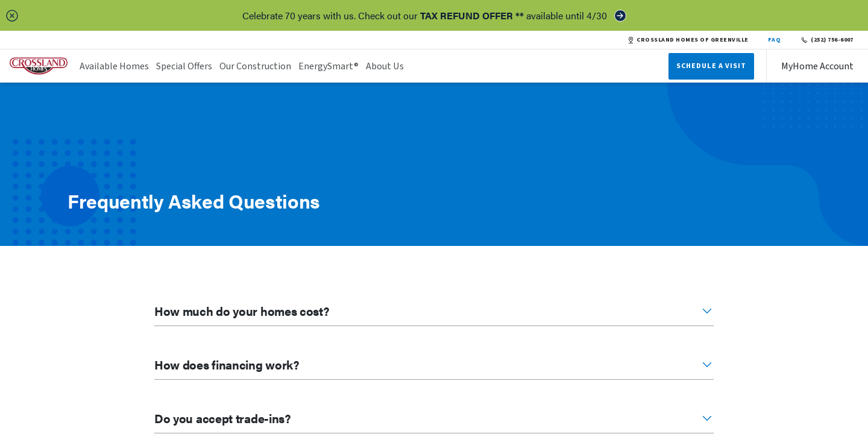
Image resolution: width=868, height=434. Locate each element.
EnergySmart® (329, 66)
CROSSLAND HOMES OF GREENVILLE (688, 40)
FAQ (775, 40)
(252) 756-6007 (827, 40)
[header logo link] (39, 66)
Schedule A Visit (711, 66)
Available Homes (114, 66)
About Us (385, 66)
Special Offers (184, 66)
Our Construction (255, 66)
